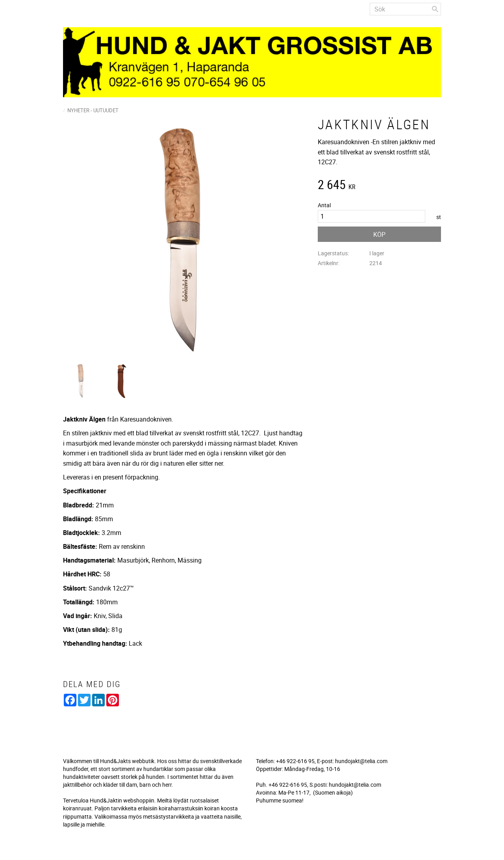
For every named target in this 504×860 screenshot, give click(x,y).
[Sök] (435, 9)
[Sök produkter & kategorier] (405, 9)
